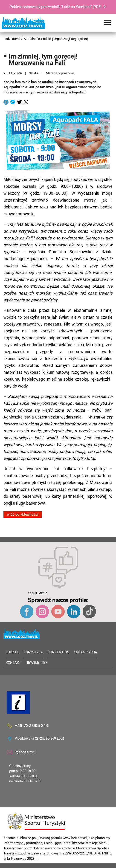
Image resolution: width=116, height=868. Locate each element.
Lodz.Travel (12, 39)
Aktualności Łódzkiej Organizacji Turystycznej (56, 39)
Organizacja (86, 652)
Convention (58, 652)
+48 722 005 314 (32, 725)
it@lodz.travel (25, 752)
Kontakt (13, 663)
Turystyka (33, 652)
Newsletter (36, 663)
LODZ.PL (12, 652)
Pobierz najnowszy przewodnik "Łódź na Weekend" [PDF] (56, 7)
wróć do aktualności (23, 514)
